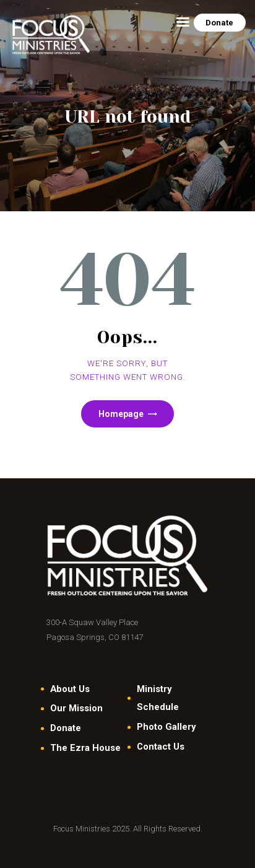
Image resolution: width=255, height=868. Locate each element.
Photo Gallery (166, 727)
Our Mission (76, 708)
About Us (70, 689)
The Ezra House (85, 748)
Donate (66, 728)
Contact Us (161, 747)
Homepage (121, 414)
